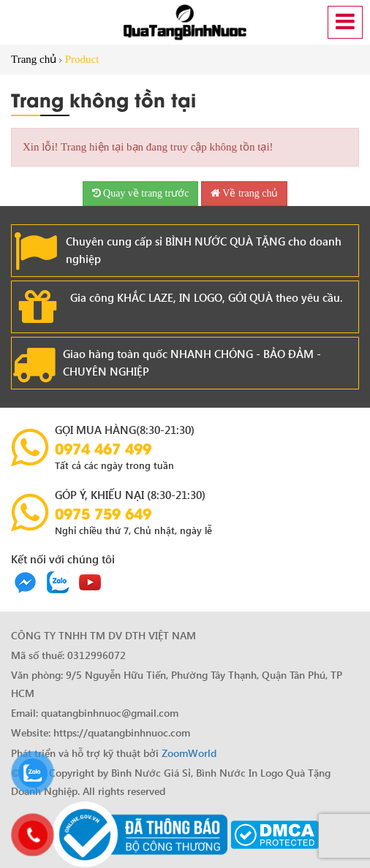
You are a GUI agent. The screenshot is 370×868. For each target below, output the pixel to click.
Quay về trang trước (141, 193)
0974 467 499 (103, 448)
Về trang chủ (244, 193)
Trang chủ (34, 59)
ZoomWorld (189, 753)
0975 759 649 (103, 513)
